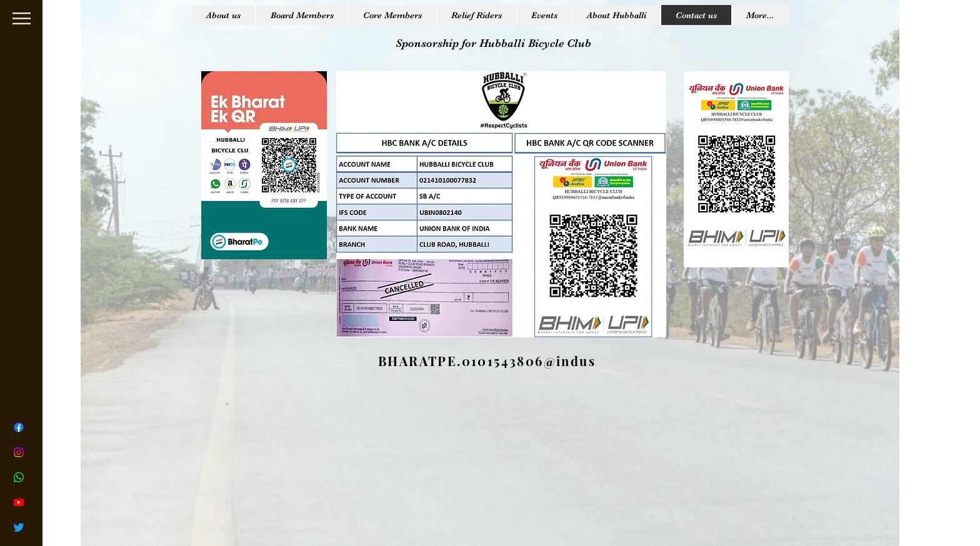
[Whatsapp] (19, 477)
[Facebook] (19, 427)
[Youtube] (19, 502)
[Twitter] (19, 527)
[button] (22, 18)
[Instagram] (19, 452)
